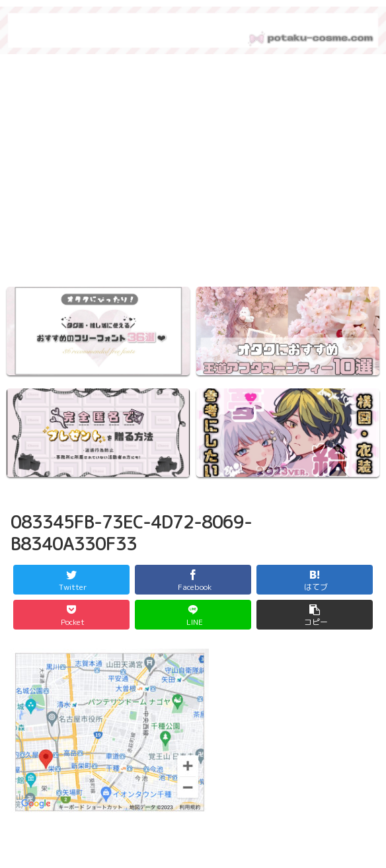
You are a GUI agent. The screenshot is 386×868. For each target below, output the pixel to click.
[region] (193, 174)
